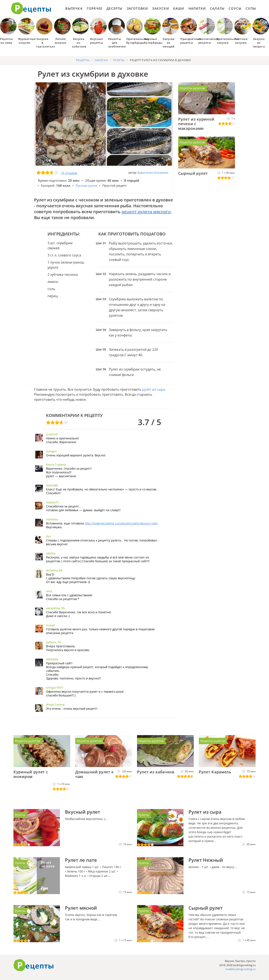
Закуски (160, 8)
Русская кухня (86, 185)
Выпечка (74, 8)
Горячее (95, 8)
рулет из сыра (154, 389)
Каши (179, 8)
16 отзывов (69, 173)
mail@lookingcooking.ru (240, 969)
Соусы (235, 8)
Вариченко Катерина (153, 173)
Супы (251, 8)
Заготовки (137, 8)
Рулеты (20, 815)
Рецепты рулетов (192, 88)
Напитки (197, 8)
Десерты (114, 8)
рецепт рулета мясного (146, 212)
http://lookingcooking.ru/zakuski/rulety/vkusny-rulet (121, 523)
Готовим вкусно (34, 965)
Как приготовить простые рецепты (31, 8)
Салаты (217, 8)
